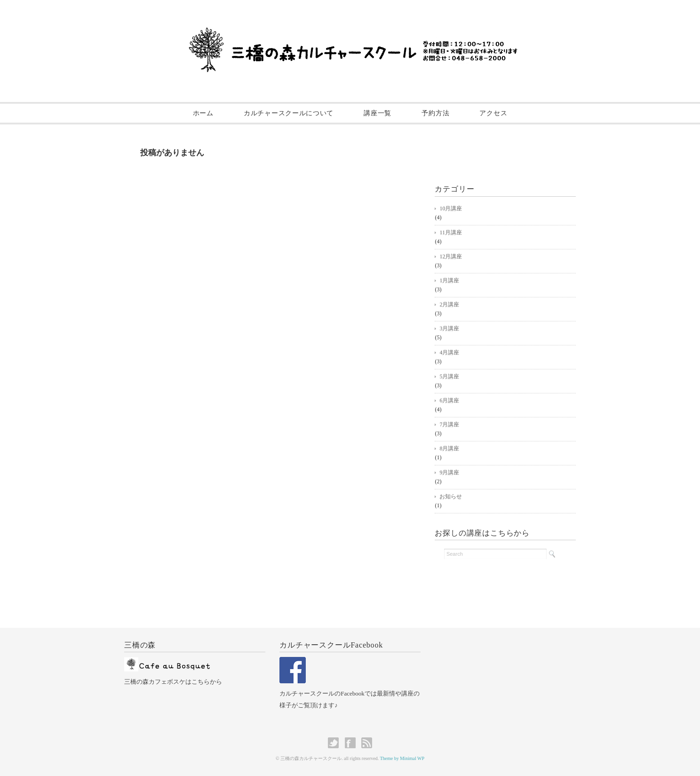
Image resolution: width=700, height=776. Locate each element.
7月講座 (449, 424)
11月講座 (451, 232)
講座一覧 (378, 113)
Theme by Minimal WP (402, 758)
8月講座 (449, 448)
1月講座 (449, 280)
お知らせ (451, 496)
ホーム (203, 113)
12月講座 (451, 256)
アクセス (493, 113)
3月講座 (449, 328)
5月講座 (449, 376)
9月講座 (449, 472)
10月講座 (451, 208)
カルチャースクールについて (289, 113)
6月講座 (449, 400)
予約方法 (435, 113)
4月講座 (449, 352)
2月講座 (449, 304)
